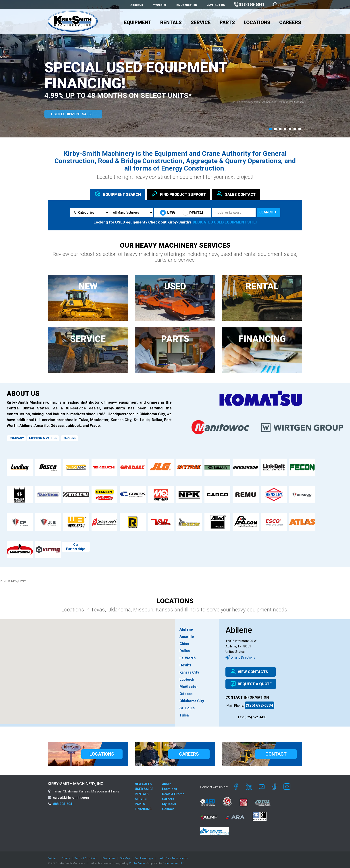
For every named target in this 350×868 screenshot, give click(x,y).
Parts (227, 22)
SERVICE (88, 339)
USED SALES (144, 787)
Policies (52, 856)
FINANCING (262, 339)
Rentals (171, 22)
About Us (137, 5)
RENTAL (193, 213)
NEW (168, 213)
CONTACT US (216, 5)
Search (269, 212)
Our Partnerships (76, 547)
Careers (290, 22)
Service (201, 22)
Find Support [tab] (178, 194)
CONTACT (276, 752)
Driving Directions (240, 657)
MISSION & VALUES (43, 438)
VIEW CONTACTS (249, 672)
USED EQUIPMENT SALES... (73, 114)
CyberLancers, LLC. (174, 861)
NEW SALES (143, 782)
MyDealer (160, 5)
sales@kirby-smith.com (71, 795)
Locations (257, 22)
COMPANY (16, 438)
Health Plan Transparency (173, 856)
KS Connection (187, 5)
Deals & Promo (173, 792)
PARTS (175, 339)
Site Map (125, 856)
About (166, 782)
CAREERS (69, 438)
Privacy (66, 856)
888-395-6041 (63, 802)
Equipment (138, 22)
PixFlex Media (137, 861)
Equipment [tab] (118, 194)
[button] (270, 129)
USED (175, 286)
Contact (168, 807)
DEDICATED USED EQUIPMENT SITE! (225, 222)
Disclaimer (109, 856)
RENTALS (142, 792)
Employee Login (144, 856)
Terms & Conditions (86, 856)
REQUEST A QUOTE (251, 684)
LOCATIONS (102, 752)
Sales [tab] (236, 194)
